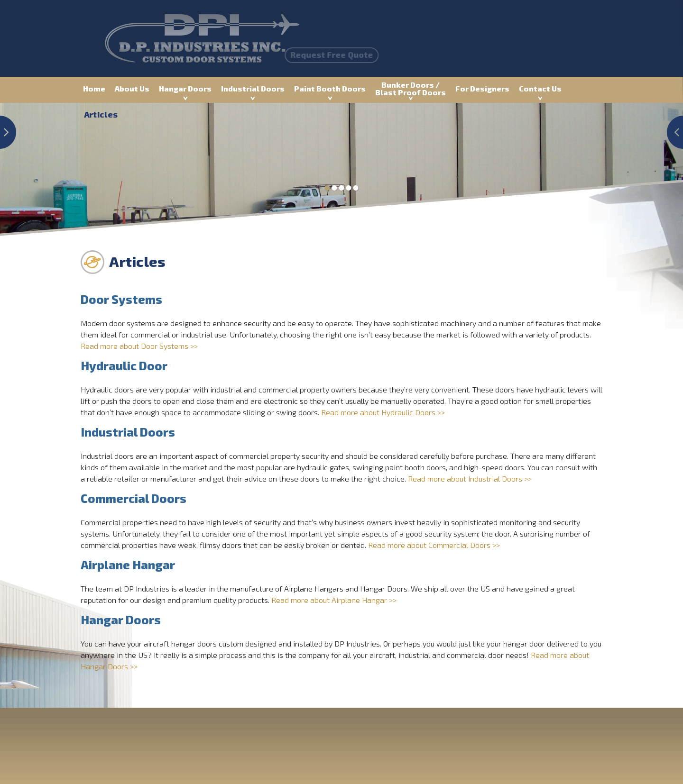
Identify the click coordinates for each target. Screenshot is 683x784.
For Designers (482, 88)
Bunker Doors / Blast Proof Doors (411, 88)
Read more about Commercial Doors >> (434, 545)
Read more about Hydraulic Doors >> (383, 412)
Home (94, 88)
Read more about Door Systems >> (139, 346)
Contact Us (540, 88)
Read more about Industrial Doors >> (470, 479)
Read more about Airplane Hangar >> (334, 600)
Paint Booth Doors (330, 88)
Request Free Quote (296, 55)
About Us (132, 88)
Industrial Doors (253, 88)
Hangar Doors (185, 88)
